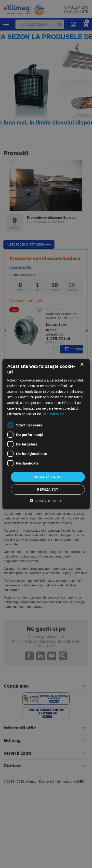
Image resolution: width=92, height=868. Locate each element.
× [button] (82, 365)
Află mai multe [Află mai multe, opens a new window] (53, 414)
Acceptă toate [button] (48, 477)
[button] (46, 501)
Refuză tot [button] (48, 490)
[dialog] (46, 434)
